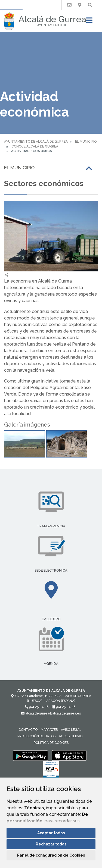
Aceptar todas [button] (51, 833)
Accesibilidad (71, 736)
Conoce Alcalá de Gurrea (35, 146)
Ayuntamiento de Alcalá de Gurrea (36, 142)
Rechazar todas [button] (51, 844)
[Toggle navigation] (89, 22)
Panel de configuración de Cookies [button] (51, 855)
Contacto (28, 730)
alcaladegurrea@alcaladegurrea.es (51, 713)
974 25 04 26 (37, 707)
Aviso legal (71, 730)
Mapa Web (49, 730)
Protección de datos (36, 736)
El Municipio (86, 142)
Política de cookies (51, 743)
